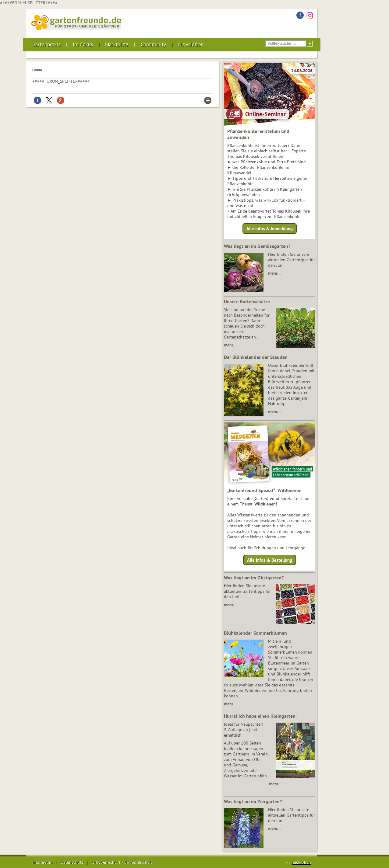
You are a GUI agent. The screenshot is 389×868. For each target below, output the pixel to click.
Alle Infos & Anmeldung (270, 229)
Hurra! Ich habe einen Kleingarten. (260, 716)
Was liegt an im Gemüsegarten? (257, 246)
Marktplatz (117, 44)
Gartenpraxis (46, 44)
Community (153, 44)
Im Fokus (83, 44)
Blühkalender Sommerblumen (255, 633)
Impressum (42, 862)
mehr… (274, 273)
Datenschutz (72, 862)
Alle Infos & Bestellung (270, 560)
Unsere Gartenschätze (247, 301)
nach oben (301, 862)
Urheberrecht (104, 862)
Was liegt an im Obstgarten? (254, 578)
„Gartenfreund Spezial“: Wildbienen (264, 490)
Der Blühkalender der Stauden (256, 357)
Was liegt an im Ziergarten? (253, 801)
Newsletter (191, 44)
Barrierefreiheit (138, 862)
